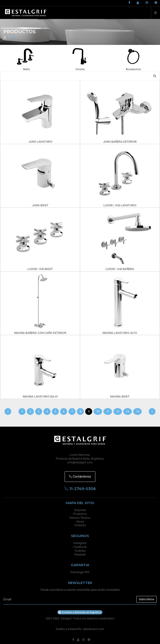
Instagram (80, 543)
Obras (80, 522)
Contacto (80, 525)
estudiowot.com (93, 629)
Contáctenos (80, 477)
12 (118, 411)
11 (108, 411)
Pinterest (80, 554)
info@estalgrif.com (80, 462)
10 (98, 411)
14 (137, 411)
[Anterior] (8, 412)
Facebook (80, 547)
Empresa (80, 510)
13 (128, 411)
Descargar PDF (80, 572)
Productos (80, 514)
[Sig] (152, 412)
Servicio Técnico (80, 518)
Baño (14, 37)
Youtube (80, 551)
